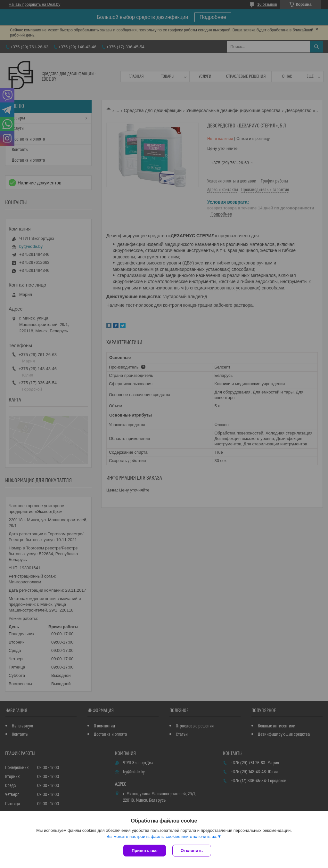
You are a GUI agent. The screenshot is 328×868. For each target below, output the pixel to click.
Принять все (145, 851)
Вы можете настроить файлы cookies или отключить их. (162, 836)
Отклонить (192, 851)
